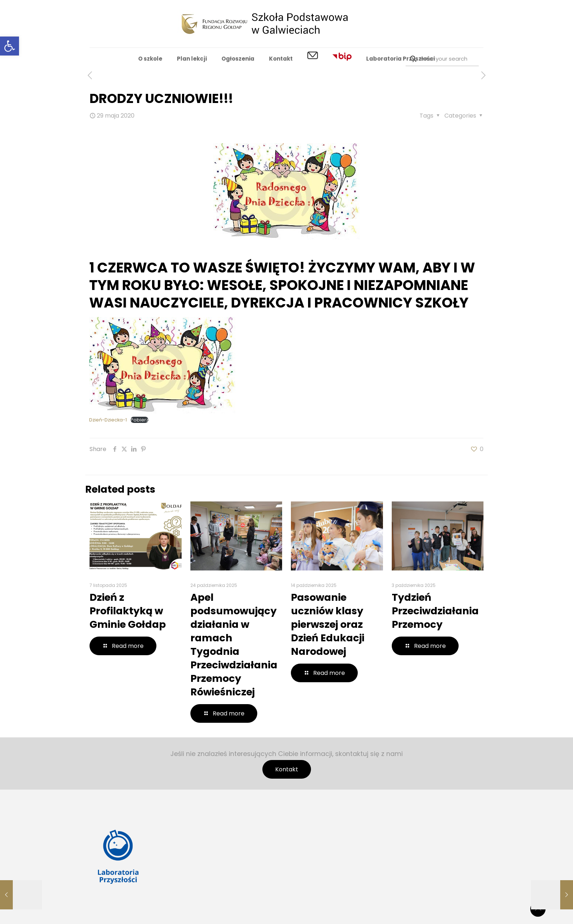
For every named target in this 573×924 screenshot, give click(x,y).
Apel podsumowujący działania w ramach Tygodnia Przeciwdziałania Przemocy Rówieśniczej (234, 645)
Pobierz (139, 420)
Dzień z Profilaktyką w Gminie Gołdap (128, 611)
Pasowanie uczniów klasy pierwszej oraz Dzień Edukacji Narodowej (328, 624)
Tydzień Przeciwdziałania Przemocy (435, 611)
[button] (10, 46)
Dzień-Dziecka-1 (108, 420)
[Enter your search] (442, 59)
